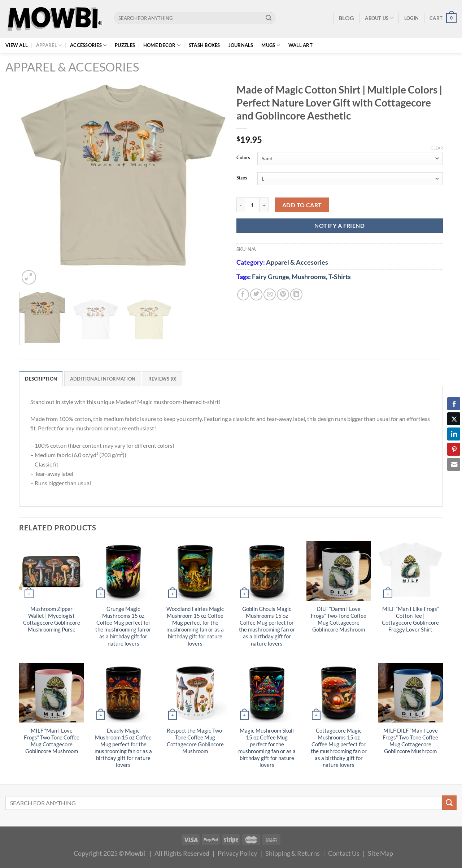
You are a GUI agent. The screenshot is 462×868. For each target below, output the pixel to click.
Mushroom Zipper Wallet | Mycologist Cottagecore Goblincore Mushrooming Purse (52, 619)
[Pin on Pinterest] (283, 295)
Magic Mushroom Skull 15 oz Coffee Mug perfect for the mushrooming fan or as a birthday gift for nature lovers (267, 748)
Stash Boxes (204, 45)
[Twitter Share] (454, 419)
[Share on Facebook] (243, 295)
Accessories (88, 45)
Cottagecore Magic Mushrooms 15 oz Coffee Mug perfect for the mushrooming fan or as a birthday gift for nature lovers (339, 748)
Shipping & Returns (293, 853)
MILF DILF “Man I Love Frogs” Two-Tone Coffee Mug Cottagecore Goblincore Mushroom (410, 741)
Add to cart (302, 205)
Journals (241, 45)
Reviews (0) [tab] (163, 379)
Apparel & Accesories (72, 67)
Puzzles (125, 45)
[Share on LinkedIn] (296, 295)
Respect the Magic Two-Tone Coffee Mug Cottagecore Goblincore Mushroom (195, 741)
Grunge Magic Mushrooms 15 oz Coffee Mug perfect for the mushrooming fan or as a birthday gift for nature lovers (123, 626)
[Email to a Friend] (270, 295)
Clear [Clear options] (437, 148)
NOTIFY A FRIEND (339, 225)
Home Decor (162, 45)
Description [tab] (41, 379)
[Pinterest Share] (454, 449)
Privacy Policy (237, 853)
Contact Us (344, 853)
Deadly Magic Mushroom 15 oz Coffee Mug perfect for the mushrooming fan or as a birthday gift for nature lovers (123, 748)
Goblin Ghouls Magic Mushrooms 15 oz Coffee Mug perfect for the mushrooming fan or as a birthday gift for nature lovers (267, 626)
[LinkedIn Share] (454, 434)
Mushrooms (309, 277)
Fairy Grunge (271, 277)
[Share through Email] (454, 464)
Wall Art (300, 45)
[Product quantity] (252, 205)
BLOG (346, 18)
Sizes (242, 178)
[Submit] (269, 18)
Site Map (380, 853)
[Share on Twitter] (256, 295)
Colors (243, 158)
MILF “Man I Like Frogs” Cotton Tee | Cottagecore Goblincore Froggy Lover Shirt (410, 619)
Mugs (271, 45)
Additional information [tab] (103, 379)
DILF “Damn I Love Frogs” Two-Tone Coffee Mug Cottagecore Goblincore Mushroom (339, 619)
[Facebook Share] (454, 404)
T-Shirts (340, 277)
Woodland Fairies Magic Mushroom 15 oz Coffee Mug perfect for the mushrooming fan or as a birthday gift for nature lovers (195, 626)
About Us (379, 18)
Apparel (49, 45)
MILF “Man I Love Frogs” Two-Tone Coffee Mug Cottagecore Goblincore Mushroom (52, 741)
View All (17, 45)
